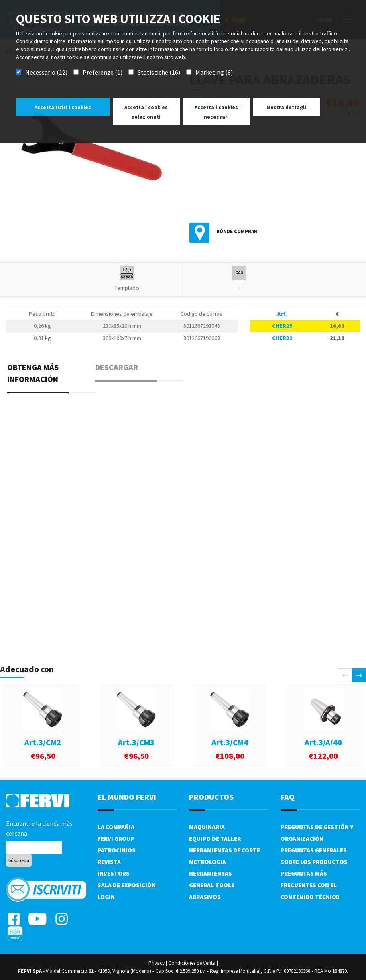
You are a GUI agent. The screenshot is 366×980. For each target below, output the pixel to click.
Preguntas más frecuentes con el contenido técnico (310, 885)
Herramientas (210, 873)
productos (211, 797)
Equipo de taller (215, 839)
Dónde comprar (237, 231)
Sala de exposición (127, 885)
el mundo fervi (127, 797)
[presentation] (345, 675)
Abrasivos (205, 897)
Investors (114, 873)
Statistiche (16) (159, 72)
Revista (109, 862)
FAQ (288, 797)
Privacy (157, 963)
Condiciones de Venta (192, 963)
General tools (212, 885)
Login (106, 897)
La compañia (116, 827)
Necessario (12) (46, 72)
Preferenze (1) (103, 72)
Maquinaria (207, 827)
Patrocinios (117, 850)
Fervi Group (116, 839)
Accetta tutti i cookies (63, 107)
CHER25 (282, 326)
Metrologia (207, 862)
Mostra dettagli (286, 107)
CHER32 (282, 338)
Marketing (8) (214, 72)
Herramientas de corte (225, 850)
